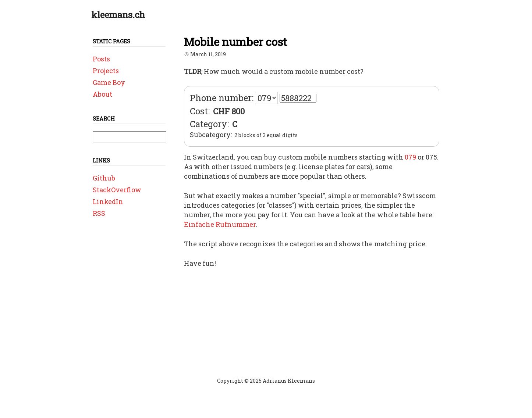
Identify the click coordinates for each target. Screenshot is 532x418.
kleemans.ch (118, 15)
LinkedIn (108, 201)
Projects (106, 71)
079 (410, 157)
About (102, 94)
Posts (101, 59)
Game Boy (109, 82)
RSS (99, 213)
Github (104, 178)
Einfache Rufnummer (220, 224)
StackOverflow (117, 190)
